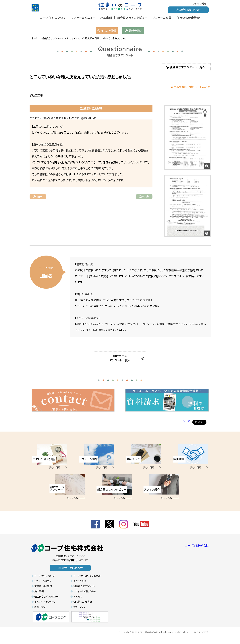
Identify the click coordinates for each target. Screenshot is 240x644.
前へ (38, 197)
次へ (144, 197)
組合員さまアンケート (84, 592)
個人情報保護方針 (83, 607)
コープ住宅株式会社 (197, 551)
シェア (186, 427)
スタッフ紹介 (200, 4)
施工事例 (106, 18)
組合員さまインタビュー (132, 18)
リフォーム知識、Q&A (85, 597)
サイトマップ (80, 612)
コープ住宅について (53, 18)
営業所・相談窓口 (43, 592)
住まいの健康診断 (188, 18)
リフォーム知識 (162, 18)
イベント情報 (107, 31)
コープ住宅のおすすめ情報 (87, 581)
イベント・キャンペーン (45, 607)
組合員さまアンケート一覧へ (186, 67)
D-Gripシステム (201, 637)
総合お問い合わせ (188, 10)
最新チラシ (133, 31)
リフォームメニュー (83, 18)
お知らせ (78, 602)
